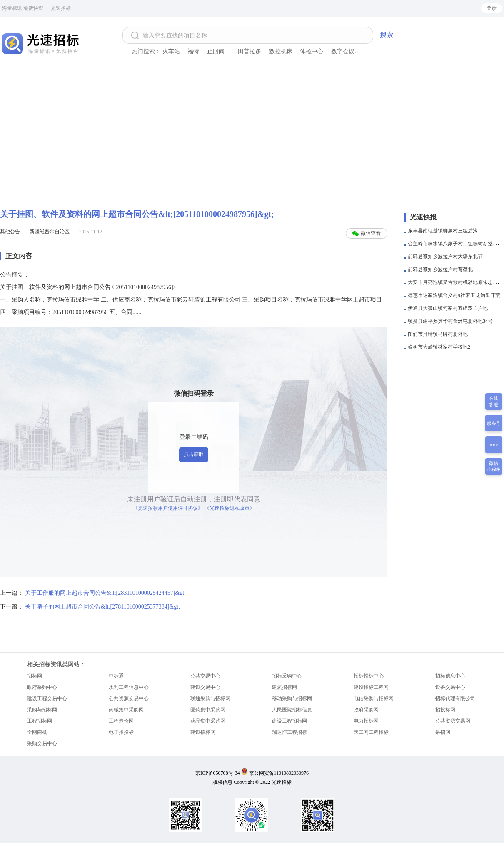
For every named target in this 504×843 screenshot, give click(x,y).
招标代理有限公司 (455, 698)
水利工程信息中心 (129, 687)
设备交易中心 (450, 687)
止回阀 (216, 51)
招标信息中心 (450, 676)
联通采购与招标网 (210, 698)
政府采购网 (366, 710)
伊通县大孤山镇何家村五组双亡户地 (448, 308)
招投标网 (445, 710)
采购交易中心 (42, 743)
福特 (193, 51)
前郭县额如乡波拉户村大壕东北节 (445, 257)
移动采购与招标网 (292, 698)
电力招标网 (366, 721)
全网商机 (37, 732)
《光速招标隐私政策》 (230, 508)
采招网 (443, 732)
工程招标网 (40, 721)
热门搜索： (146, 51)
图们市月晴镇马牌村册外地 (438, 334)
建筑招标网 (284, 687)
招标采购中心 (287, 676)
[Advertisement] (252, 133)
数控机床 (281, 51)
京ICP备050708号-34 (218, 773)
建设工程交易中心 (47, 698)
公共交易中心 (205, 676)
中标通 (116, 676)
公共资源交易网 (453, 721)
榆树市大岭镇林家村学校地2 (439, 347)
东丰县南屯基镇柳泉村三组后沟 (443, 231)
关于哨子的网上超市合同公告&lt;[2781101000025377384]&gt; (102, 607)
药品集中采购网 (208, 721)
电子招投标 (121, 732)
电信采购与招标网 (374, 698)
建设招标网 (203, 732)
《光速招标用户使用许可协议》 (168, 508)
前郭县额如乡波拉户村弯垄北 (440, 269)
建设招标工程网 (371, 687)
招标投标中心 (369, 676)
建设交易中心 (205, 687)
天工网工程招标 (371, 732)
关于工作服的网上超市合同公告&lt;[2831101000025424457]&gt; (105, 593)
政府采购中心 (42, 687)
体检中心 (312, 51)
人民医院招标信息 (292, 710)
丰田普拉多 (247, 51)
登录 (492, 8)
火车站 (171, 51)
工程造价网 (121, 721)
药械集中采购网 (126, 710)
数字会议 (343, 51)
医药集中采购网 (208, 710)
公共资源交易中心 (129, 698)
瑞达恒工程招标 (289, 732)
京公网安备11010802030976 (279, 773)
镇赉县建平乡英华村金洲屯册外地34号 (450, 321)
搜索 (387, 35)
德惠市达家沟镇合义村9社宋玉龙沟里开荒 (454, 295)
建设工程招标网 (289, 721)
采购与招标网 (42, 710)
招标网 (35, 676)
